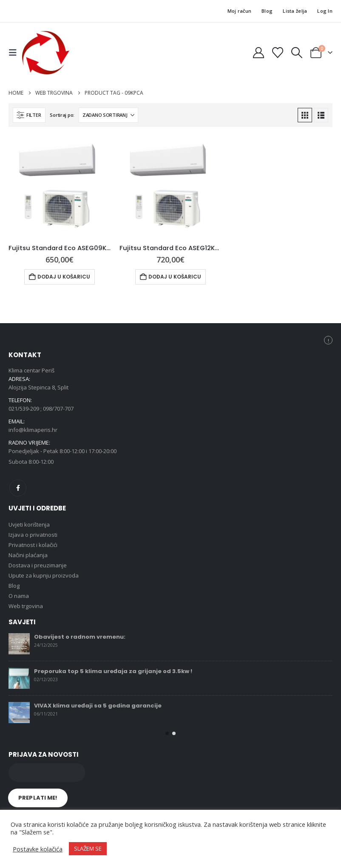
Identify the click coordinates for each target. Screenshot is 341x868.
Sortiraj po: (62, 115)
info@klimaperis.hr (33, 430)
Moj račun (239, 11)
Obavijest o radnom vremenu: (80, 637)
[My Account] (258, 53)
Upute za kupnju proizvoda (44, 575)
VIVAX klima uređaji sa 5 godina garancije (98, 706)
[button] (15, 53)
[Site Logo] (46, 53)
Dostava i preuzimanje (38, 565)
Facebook (18, 488)
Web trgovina (26, 606)
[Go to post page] (19, 644)
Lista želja (295, 11)
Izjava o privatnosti (33, 535)
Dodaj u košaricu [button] (64, 277)
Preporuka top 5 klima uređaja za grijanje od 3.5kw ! (113, 671)
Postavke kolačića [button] (38, 849)
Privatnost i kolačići (33, 545)
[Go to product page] (60, 187)
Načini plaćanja (28, 555)
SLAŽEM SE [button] (88, 848)
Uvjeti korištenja (29, 524)
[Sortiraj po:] (108, 115)
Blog (267, 11)
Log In (325, 11)
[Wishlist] (277, 53)
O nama (19, 596)
